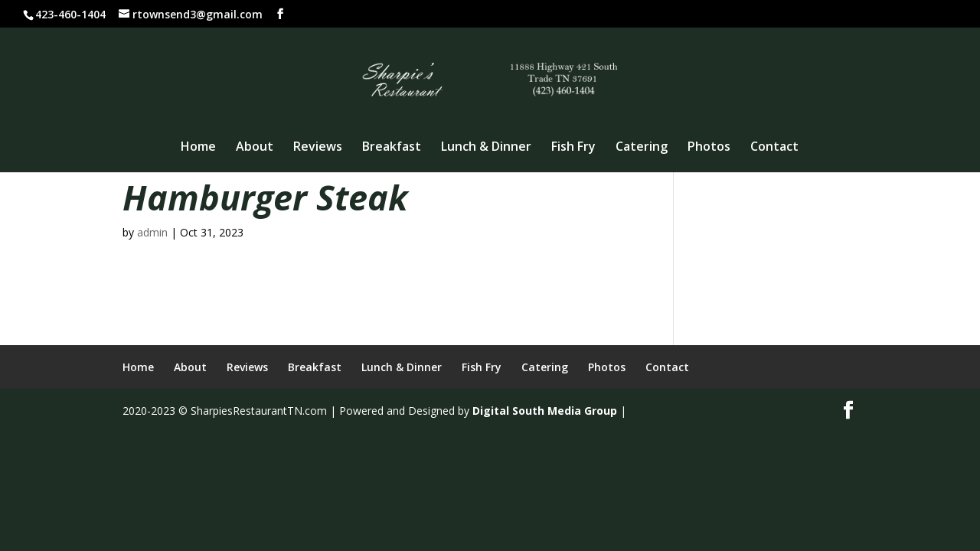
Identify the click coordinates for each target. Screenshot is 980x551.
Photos (709, 148)
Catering (642, 148)
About (255, 148)
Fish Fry (573, 148)
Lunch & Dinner (486, 148)
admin (152, 232)
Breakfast (392, 148)
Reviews (318, 148)
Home (198, 148)
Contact (774, 148)
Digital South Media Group (545, 411)
